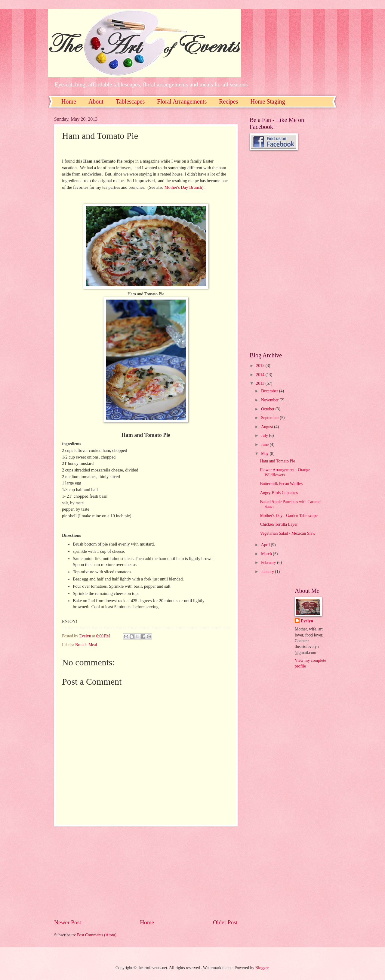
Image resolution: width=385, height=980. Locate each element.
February (269, 563)
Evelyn (307, 621)
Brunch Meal (86, 645)
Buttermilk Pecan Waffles (281, 484)
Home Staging (268, 101)
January (268, 572)
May (265, 454)
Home (69, 101)
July (265, 436)
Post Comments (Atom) (97, 935)
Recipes (228, 101)
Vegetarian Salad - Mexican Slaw (288, 533)
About (96, 101)
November (270, 400)
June (265, 445)
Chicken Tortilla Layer (279, 524)
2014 (261, 375)
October (268, 409)
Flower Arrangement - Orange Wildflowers (285, 472)
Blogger (262, 968)
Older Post (225, 922)
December (270, 391)
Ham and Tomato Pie (277, 461)
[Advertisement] (146, 872)
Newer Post (68, 922)
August (268, 427)
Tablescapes (130, 101)
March (267, 554)
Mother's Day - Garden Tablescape (289, 516)
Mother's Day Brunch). (185, 187)
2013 (261, 383)
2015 (261, 366)
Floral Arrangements (182, 101)
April (266, 545)
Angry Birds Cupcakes (279, 493)
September (270, 418)
